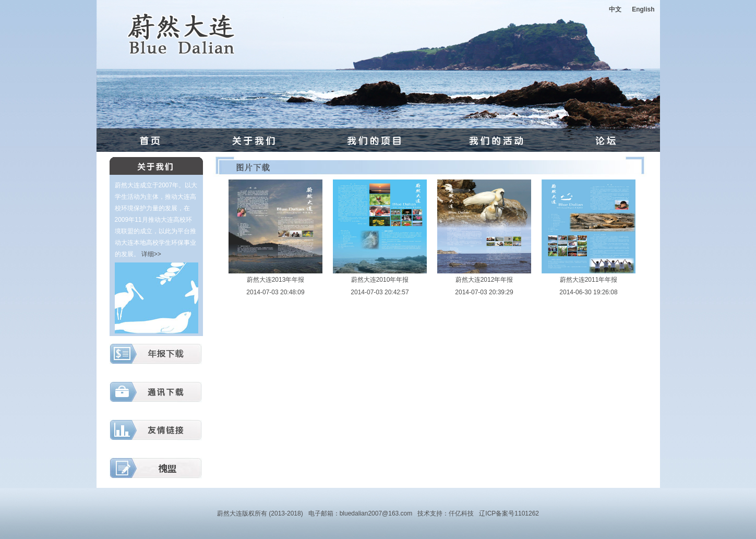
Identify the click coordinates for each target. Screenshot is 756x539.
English (643, 9)
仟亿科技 (461, 513)
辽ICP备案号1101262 (509, 513)
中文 (615, 9)
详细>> (151, 254)
